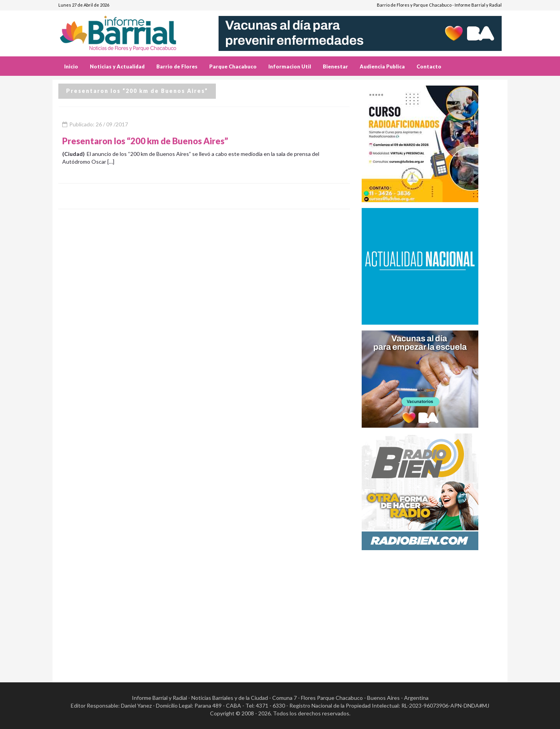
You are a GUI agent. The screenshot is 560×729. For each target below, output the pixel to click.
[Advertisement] (432, 610)
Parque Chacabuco (233, 66)
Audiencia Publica (382, 66)
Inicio (71, 66)
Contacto (429, 66)
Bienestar (335, 66)
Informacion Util (290, 66)
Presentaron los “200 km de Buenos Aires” (145, 141)
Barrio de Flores (177, 66)
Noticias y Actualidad (117, 66)
